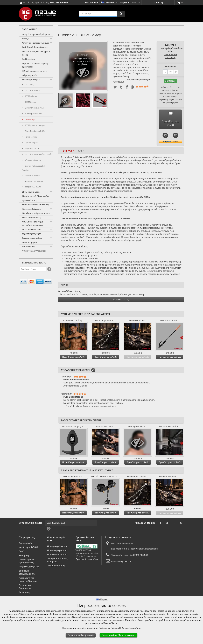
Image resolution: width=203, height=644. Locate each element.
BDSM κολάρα (30, 96)
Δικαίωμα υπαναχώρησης (27, 573)
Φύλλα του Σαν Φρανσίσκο (34, 251)
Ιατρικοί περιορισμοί (33, 175)
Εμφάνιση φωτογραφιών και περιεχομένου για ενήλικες (83, 67)
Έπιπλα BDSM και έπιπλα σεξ (35, 205)
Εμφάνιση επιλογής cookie (81, 635)
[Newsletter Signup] (49, 269)
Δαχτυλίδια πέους (69, 292)
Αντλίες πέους (29, 59)
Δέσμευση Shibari (32, 148)
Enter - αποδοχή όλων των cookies (118, 635)
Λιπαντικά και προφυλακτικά (35, 43)
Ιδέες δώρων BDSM (32, 187)
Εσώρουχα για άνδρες (32, 238)
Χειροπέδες (29, 84)
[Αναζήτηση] (121, 14)
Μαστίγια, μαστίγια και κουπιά (36, 213)
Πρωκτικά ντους (29, 200)
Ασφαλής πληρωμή (29, 567)
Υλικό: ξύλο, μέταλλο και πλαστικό (81, 259)
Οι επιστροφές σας (57, 551)
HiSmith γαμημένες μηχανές (35, 71)
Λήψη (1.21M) (121, 300)
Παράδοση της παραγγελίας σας (28, 580)
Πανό (22, 552)
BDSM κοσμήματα (30, 242)
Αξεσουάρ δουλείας (33, 160)
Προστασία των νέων (87, 560)
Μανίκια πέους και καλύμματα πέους (36, 53)
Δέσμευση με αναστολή (34, 108)
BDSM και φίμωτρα (31, 192)
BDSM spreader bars (33, 114)
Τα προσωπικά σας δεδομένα (57, 561)
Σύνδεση (158, 2)
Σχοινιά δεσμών (31, 143)
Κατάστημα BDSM (28, 548)
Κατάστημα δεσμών (31, 80)
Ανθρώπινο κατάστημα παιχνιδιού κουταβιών (33, 223)
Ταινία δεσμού (30, 137)
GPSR (81, 151)
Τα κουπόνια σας (56, 566)
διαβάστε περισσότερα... (139, 80)
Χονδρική (24, 556)
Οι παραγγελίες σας (58, 547)
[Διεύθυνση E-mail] (33, 269)
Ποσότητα (170, 67)
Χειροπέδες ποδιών (32, 90)
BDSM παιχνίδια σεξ (31, 217)
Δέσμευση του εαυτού (34, 181)
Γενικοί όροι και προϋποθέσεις (27, 562)
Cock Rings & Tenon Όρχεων (35, 47)
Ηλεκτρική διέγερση (31, 209)
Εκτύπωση (25, 593)
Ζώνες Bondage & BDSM (35, 131)
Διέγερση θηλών (30, 75)
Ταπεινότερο (30, 119)
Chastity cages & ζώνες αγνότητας (37, 196)
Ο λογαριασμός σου (56, 540)
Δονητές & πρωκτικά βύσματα (36, 34)
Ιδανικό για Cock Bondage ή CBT (81, 256)
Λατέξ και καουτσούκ (32, 229)
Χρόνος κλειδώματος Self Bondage (34, 168)
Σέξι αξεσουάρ (29, 246)
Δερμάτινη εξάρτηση (32, 234)
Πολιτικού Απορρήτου (130, 628)
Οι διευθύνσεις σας (57, 555)
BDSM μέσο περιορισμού (35, 125)
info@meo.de (125, 562)
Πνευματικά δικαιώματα (25, 587)
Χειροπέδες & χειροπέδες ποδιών (38, 154)
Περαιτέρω (105, 100)
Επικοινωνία (91, 2)
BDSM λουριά (30, 102)
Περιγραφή (68, 151)
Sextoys (25, 39)
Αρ (114, 82)
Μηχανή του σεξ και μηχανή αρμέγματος (35, 65)
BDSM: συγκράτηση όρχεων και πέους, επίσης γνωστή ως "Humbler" (98, 253)
